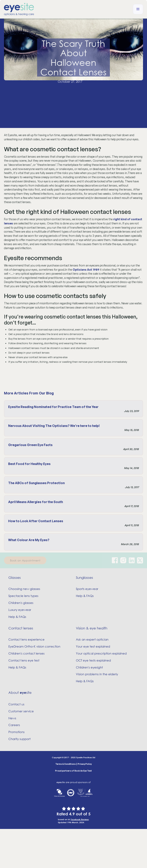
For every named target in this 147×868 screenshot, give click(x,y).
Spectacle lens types (23, 596)
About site (20, 692)
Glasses (15, 577)
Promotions (16, 732)
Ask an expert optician (92, 639)
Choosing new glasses (24, 589)
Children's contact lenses (26, 653)
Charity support (19, 739)
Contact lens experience (26, 639)
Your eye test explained (93, 646)
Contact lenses (21, 628)
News (12, 718)
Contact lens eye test (24, 660)
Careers (14, 725)
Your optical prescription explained (101, 653)
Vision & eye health (92, 628)
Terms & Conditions (66, 764)
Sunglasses (84, 577)
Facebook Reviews (80, 819)
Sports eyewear (87, 589)
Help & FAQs (17, 617)
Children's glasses (21, 603)
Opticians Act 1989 (86, 270)
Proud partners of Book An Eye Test (73, 771)
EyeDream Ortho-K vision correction (34, 646)
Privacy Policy (85, 764)
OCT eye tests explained (93, 660)
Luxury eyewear (20, 610)
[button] (138, 9)
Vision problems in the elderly (97, 674)
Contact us (16, 704)
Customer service (21, 711)
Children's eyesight (89, 667)
